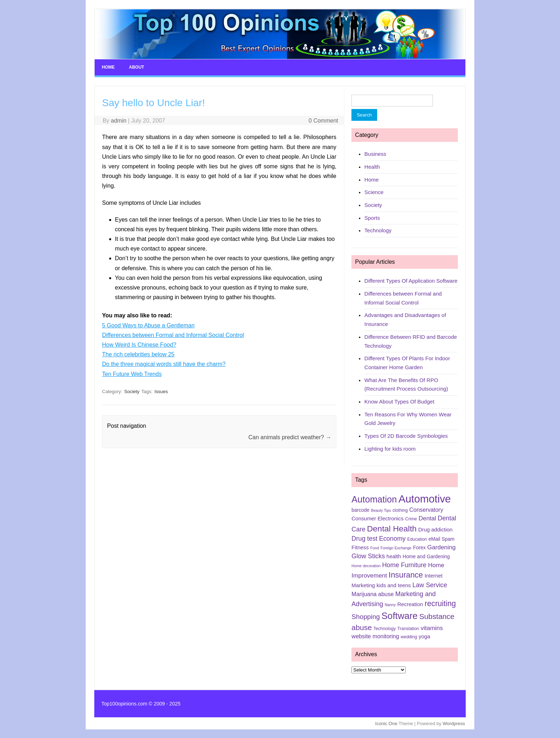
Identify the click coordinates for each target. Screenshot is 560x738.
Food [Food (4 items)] (375, 548)
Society (132, 392)
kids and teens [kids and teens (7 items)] (394, 585)
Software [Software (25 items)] (400, 616)
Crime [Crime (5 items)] (411, 519)
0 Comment (323, 121)
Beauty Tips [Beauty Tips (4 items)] (381, 510)
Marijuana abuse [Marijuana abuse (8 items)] (372, 594)
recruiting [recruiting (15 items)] (440, 604)
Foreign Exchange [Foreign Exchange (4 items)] (396, 548)
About (137, 67)
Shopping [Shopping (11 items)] (366, 617)
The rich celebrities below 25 (138, 354)
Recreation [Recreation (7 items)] (410, 604)
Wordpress (454, 724)
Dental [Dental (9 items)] (427, 518)
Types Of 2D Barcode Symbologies (406, 436)
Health (372, 167)
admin (119, 121)
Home (108, 67)
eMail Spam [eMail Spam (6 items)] (442, 539)
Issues (161, 392)
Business (375, 154)
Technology (378, 230)
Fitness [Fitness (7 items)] (360, 548)
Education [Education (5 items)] (417, 539)
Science (374, 192)
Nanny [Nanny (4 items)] (390, 605)
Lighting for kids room (390, 449)
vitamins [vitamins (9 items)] (432, 628)
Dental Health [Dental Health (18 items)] (392, 529)
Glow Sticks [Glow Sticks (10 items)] (368, 556)
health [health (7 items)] (394, 556)
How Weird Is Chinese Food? (139, 345)
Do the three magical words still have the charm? (164, 364)
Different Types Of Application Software (411, 281)
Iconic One (386, 724)
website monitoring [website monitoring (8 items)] (375, 636)
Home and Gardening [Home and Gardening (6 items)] (426, 556)
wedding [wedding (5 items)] (409, 637)
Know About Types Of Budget (399, 402)
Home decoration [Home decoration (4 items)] (366, 566)
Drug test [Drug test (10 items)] (364, 539)
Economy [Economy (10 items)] (392, 539)
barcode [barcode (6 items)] (360, 510)
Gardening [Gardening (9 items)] (441, 547)
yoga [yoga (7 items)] (424, 637)
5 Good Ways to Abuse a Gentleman (148, 325)
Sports (372, 218)
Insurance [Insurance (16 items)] (406, 575)
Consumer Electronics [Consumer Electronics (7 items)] (377, 519)
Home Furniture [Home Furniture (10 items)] (404, 565)
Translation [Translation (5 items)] (408, 629)
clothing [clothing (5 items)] (400, 510)
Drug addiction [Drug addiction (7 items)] (435, 530)
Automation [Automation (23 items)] (374, 499)
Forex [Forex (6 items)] (419, 548)
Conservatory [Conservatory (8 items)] (426, 510)
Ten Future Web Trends (132, 374)
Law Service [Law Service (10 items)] (430, 585)
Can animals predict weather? (290, 437)
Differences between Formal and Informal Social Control (173, 335)
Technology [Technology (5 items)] (385, 629)
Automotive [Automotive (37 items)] (425, 499)
